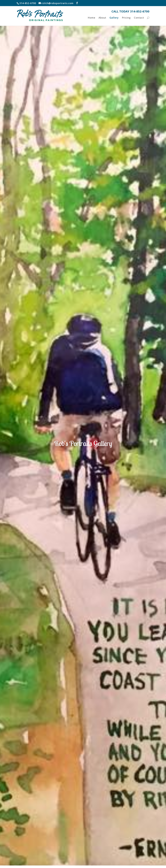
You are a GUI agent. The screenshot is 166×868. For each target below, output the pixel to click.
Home (91, 21)
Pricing (126, 21)
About (102, 21)
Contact (139, 21)
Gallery (114, 21)
